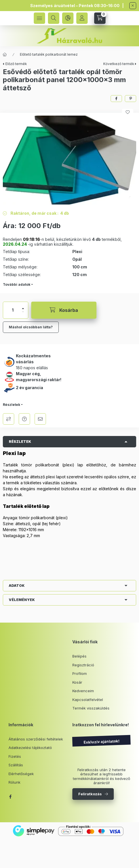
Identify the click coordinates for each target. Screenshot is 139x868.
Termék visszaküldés (91, 708)
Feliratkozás (90, 794)
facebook (10, 797)
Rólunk (14, 782)
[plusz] (23, 308)
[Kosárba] (64, 310)
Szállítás (16, 765)
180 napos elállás (32, 368)
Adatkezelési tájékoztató (30, 748)
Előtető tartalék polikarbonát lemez (49, 54)
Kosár (77, 682)
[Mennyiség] (13, 310)
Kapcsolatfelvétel (88, 700)
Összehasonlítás (9, 419)
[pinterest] (130, 99)
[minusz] (23, 312)
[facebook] (116, 99)
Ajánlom (40, 419)
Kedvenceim (83, 691)
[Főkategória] (5, 55)
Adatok (17, 586)
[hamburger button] (39, 18)
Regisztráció (83, 665)
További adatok (17, 284)
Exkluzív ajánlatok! (101, 741)
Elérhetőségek (21, 774)
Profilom (80, 673)
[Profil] (82, 18)
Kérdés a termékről (24, 419)
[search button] (54, 18)
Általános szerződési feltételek (36, 739)
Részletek (11, 405)
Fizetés (15, 756)
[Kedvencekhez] (128, 112)
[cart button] (100, 18)
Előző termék (16, 64)
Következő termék (119, 64)
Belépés (79, 656)
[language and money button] (68, 18)
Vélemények (22, 600)
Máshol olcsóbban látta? (31, 327)
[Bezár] (133, 6)
